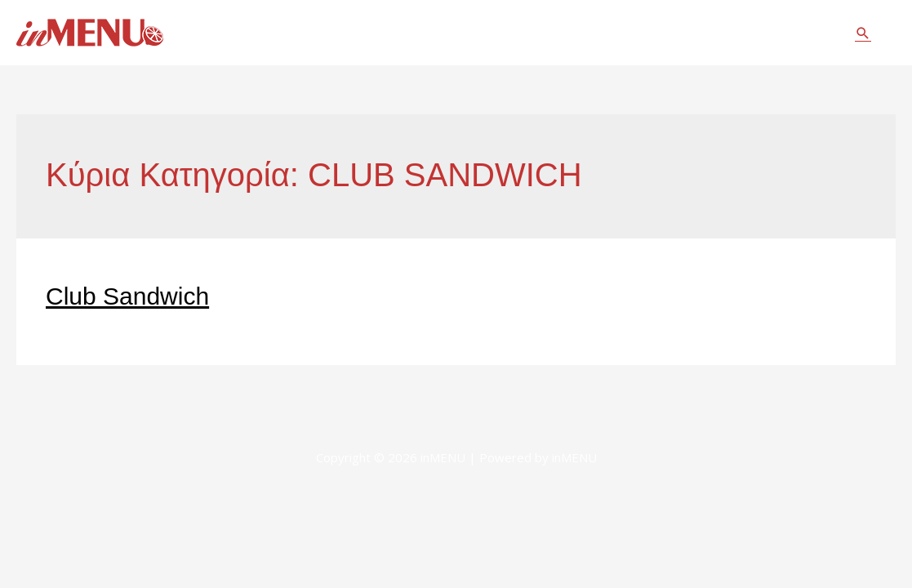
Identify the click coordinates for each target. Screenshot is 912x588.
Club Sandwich (127, 296)
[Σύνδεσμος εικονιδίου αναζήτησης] (863, 33)
